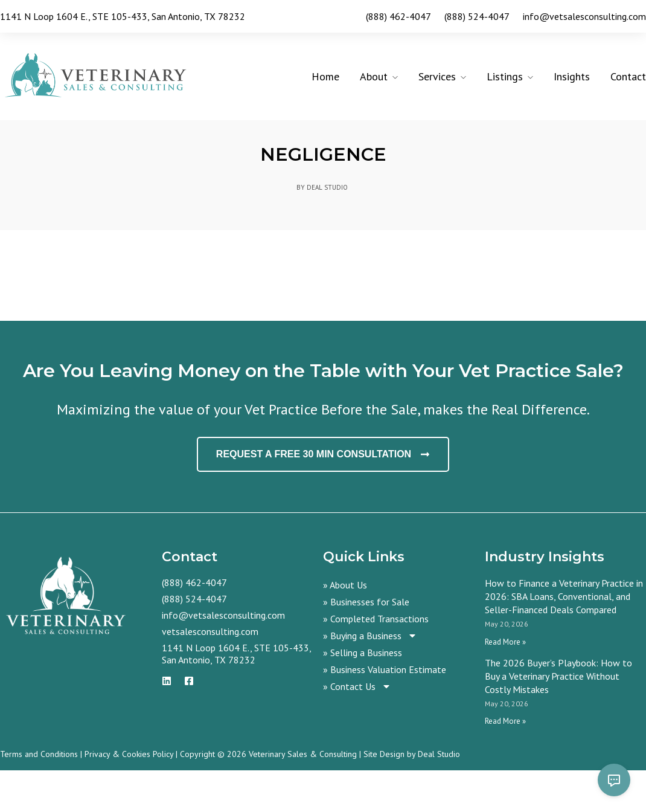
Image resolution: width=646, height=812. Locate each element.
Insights (572, 76)
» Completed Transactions (376, 660)
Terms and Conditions (39, 796)
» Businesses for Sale (366, 643)
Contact (628, 76)
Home (325, 76)
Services (437, 76)
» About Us (345, 627)
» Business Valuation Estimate (385, 711)
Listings (505, 76)
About (374, 76)
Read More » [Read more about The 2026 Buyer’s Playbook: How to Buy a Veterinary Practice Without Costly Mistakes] (505, 763)
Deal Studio (439, 796)
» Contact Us (357, 728)
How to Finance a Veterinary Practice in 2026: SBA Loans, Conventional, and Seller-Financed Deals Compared (564, 638)
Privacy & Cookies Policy (129, 796)
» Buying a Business (370, 677)
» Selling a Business (363, 694)
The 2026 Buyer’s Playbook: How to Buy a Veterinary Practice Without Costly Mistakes (558, 718)
